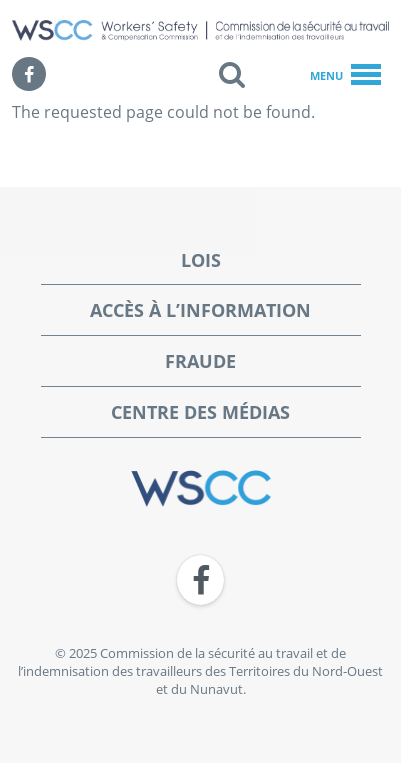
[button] (232, 74)
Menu (345, 76)
